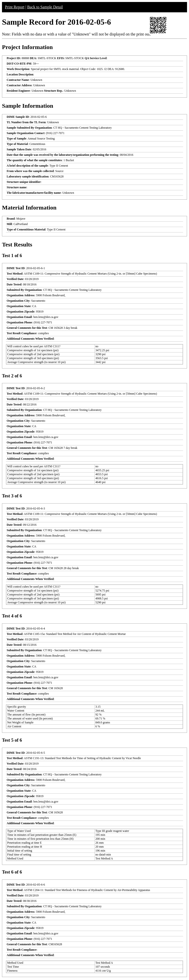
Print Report (15, 7)
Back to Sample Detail (45, 7)
